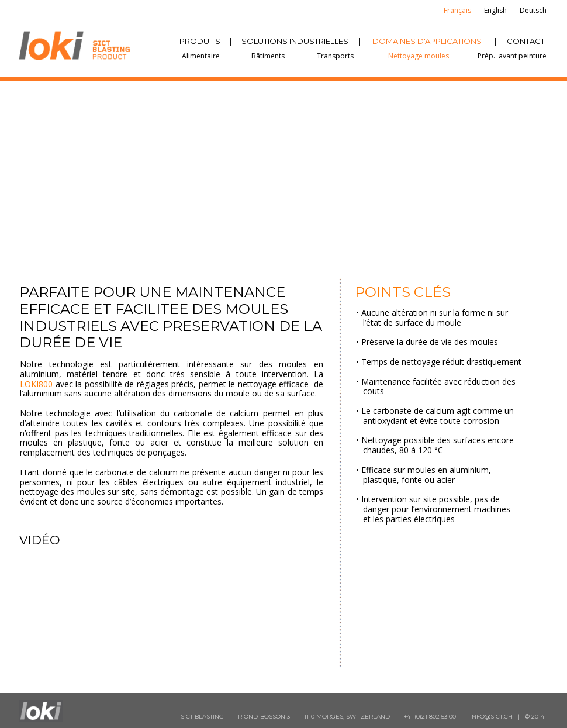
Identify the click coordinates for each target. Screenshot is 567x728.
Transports (335, 56)
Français (457, 10)
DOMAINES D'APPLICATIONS (427, 41)
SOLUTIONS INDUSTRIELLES (295, 41)
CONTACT (526, 41)
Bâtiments (268, 56)
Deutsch (533, 10)
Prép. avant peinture (512, 56)
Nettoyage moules (419, 56)
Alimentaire (201, 56)
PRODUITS (200, 41)
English (495, 10)
